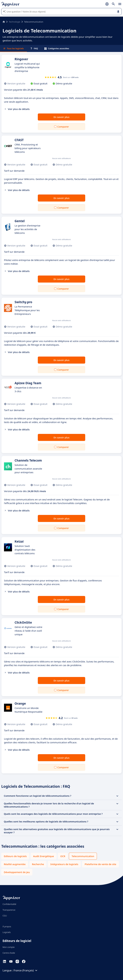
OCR (63, 856)
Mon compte (9, 947)
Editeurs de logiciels (15, 856)
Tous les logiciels (13, 48)
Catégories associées (57, 48)
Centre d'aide (9, 953)
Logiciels (7, 932)
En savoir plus (62, 117)
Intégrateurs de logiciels (64, 864)
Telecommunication (83, 856)
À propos (7, 926)
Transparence (9, 910)
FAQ (34, 48)
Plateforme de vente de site (100, 864)
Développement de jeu (17, 872)
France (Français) (26, 970)
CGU (5, 916)
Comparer (63, 127)
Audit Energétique (44, 856)
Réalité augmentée (15, 864)
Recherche (38, 864)
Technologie (14, 22)
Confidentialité (9, 904)
